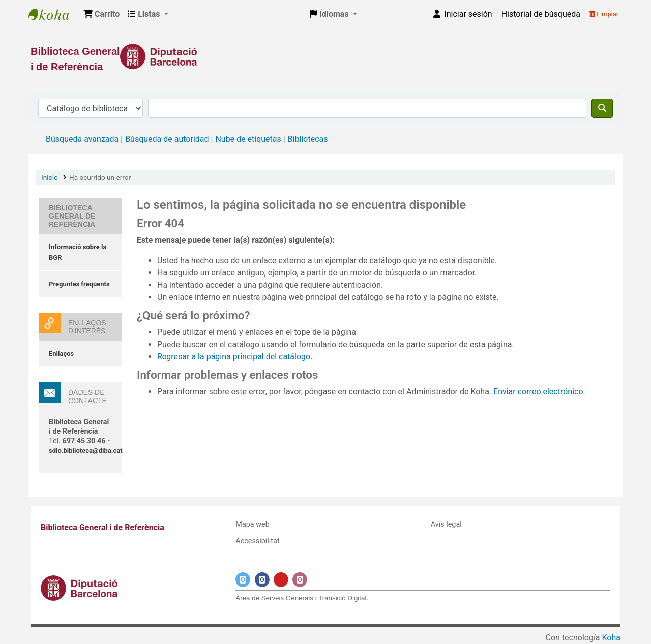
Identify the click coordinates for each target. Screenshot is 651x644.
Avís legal (446, 524)
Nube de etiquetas (248, 139)
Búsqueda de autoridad (167, 139)
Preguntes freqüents (79, 284)
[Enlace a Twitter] (243, 580)
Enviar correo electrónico (538, 392)
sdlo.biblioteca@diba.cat (86, 451)
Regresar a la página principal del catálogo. (235, 357)
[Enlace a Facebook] (262, 580)
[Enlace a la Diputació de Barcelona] (325, 56)
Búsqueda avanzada (82, 139)
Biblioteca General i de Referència (54, 14)
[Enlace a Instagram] (300, 580)
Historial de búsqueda (541, 14)
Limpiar (604, 14)
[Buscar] (602, 108)
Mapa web (252, 524)
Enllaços (61, 354)
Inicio (50, 177)
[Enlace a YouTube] (281, 580)
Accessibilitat (257, 541)
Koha (611, 638)
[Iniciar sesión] (462, 14)
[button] (101, 14)
